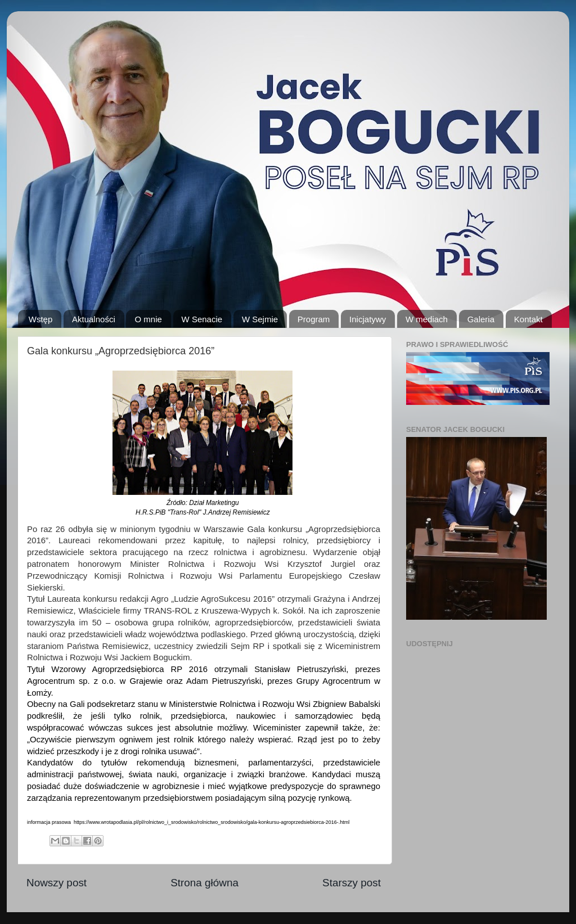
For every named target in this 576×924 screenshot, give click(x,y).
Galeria (481, 319)
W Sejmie (260, 319)
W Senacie (202, 319)
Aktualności (94, 319)
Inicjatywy (368, 319)
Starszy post (352, 883)
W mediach (427, 319)
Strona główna (204, 883)
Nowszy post (57, 883)
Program (314, 319)
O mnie (148, 319)
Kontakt (528, 319)
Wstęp (41, 319)
